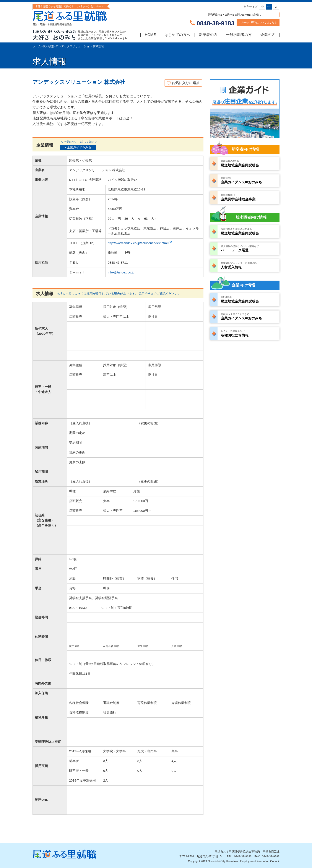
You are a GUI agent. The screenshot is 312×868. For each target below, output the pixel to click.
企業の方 (268, 35)
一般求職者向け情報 (249, 217)
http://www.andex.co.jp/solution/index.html (138, 243)
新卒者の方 (208, 35)
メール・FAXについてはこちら (258, 23)
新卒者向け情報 (245, 149)
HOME (150, 35)
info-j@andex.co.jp (121, 272)
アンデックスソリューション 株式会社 (80, 46)
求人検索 (48, 46)
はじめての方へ (177, 35)
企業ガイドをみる (79, 147)
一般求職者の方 (239, 35)
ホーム (37, 46)
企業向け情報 (243, 285)
